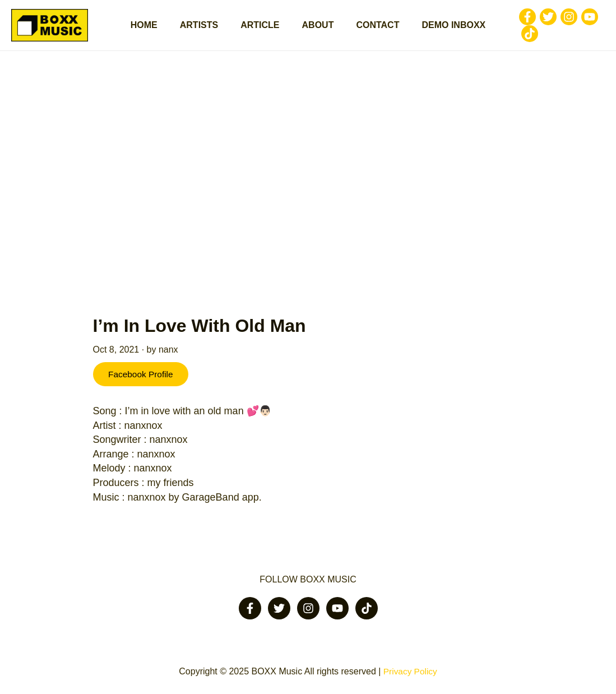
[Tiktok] (516, 36)
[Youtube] (576, 20)
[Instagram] (555, 20)
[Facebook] (514, 20)
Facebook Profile (143, 380)
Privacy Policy (410, 672)
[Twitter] (535, 20)
